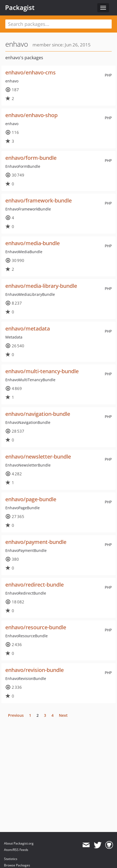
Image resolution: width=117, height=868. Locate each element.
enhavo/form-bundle (31, 158)
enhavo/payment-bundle (36, 542)
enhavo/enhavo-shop (31, 115)
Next (63, 715)
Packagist (20, 7)
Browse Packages (17, 865)
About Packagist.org (19, 843)
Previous (16, 715)
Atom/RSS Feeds (16, 850)
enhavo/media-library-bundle (41, 286)
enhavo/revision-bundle (35, 670)
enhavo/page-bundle (31, 499)
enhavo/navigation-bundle (38, 414)
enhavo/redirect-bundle (35, 585)
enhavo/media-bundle (33, 243)
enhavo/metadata (28, 329)
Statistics (11, 859)
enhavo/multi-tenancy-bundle (42, 371)
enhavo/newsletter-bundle (38, 457)
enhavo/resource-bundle (36, 627)
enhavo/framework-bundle (39, 200)
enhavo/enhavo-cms (31, 72)
